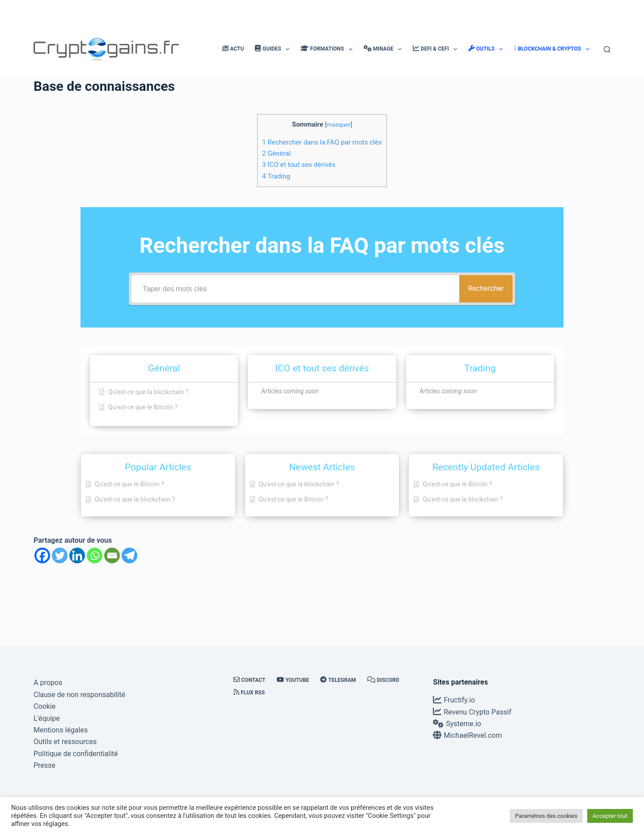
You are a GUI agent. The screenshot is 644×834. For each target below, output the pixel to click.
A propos (48, 683)
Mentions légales (61, 730)
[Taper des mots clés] (293, 289)
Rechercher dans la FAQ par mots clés (322, 142)
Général (276, 153)
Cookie (44, 706)
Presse (44, 765)
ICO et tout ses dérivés (299, 165)
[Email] (112, 555)
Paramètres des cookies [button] (546, 816)
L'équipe (47, 718)
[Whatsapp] (95, 555)
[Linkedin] (77, 555)
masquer (339, 124)
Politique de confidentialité (76, 754)
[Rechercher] (607, 49)
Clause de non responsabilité (79, 695)
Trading (276, 176)
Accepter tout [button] (610, 816)
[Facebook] (42, 555)
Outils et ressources (65, 742)
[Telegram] (129, 555)
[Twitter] (60, 555)
